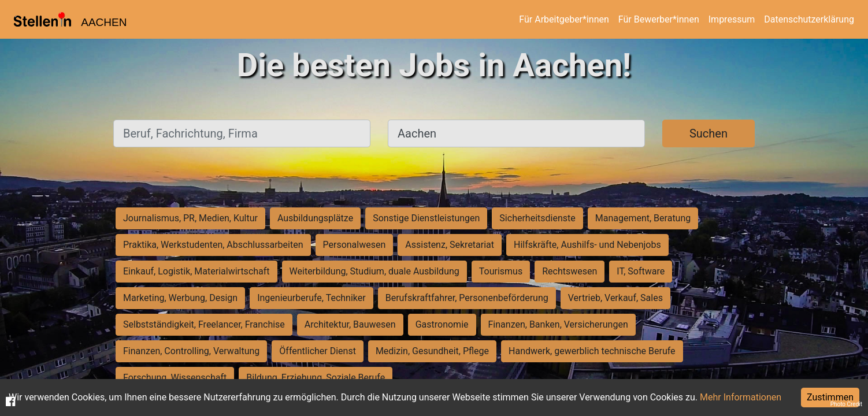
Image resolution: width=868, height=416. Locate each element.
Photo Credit (846, 404)
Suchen (709, 133)
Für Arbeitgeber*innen (564, 19)
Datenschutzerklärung (809, 19)
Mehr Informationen (741, 397)
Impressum (732, 19)
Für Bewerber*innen (659, 19)
